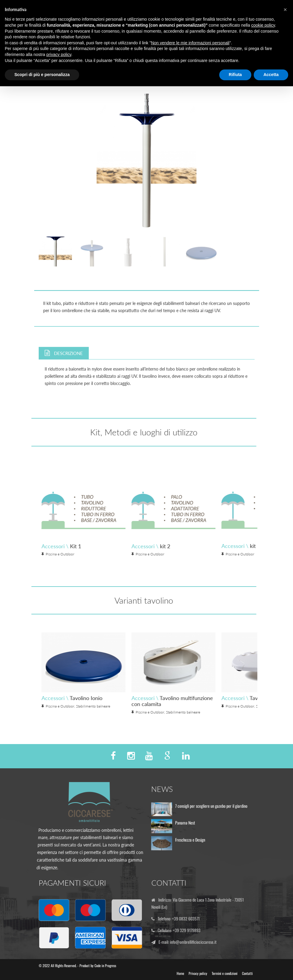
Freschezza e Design (190, 842)
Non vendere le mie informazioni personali (190, 43)
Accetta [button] (271, 75)
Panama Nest (185, 826)
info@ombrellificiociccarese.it (196, 942)
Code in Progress (105, 965)
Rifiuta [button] (235, 75)
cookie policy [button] (263, 25)
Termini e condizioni (225, 973)
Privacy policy (198, 973)
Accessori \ (187, 546)
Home (180, 973)
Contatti (247, 973)
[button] (285, 10)
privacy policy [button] (59, 54)
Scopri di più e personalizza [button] (42, 75)
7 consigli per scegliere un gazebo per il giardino (211, 809)
